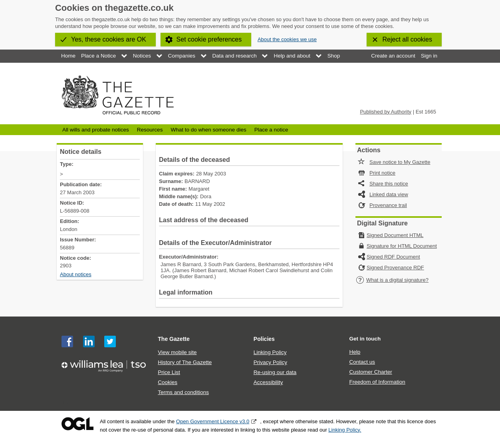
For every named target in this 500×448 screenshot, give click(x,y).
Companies (182, 56)
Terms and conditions (183, 392)
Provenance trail (388, 205)
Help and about (292, 56)
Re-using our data (275, 372)
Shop (334, 56)
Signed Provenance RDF (395, 268)
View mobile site (177, 352)
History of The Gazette (185, 362)
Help (355, 352)
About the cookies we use (287, 39)
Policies (264, 339)
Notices (142, 56)
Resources (150, 130)
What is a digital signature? (392, 280)
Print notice (382, 173)
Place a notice (271, 130)
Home (68, 56)
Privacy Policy (270, 362)
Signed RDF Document (393, 257)
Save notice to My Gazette (400, 162)
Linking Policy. (345, 430)
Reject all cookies (408, 39)
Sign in (429, 56)
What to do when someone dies (208, 130)
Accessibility (268, 382)
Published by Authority (386, 112)
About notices (76, 274)
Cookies (168, 382)
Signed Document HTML (395, 235)
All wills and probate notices (96, 130)
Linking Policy (270, 352)
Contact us (362, 362)
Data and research (235, 56)
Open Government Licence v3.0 (213, 421)
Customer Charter (370, 372)
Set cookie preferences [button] (209, 39)
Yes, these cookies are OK (109, 39)
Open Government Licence (77, 424)
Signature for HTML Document (402, 246)
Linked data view (389, 194)
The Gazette (174, 339)
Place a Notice (98, 56)
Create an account (393, 56)
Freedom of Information (377, 382)
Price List (169, 372)
